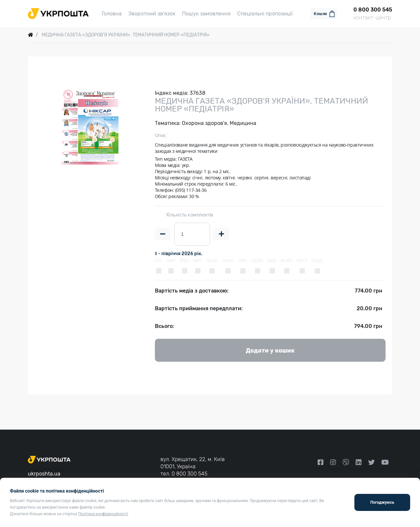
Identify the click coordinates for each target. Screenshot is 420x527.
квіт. (198, 263)
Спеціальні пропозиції (265, 15)
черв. (228, 263)
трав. (212, 263)
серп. (258, 263)
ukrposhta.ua (44, 474)
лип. (243, 263)
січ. (159, 263)
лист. (302, 263)
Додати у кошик (270, 353)
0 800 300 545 (189, 474)
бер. (185, 263)
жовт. (287, 263)
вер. (273, 263)
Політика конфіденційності (103, 514)
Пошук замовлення (206, 15)
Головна (112, 15)
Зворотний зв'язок (152, 15)
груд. (317, 263)
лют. (171, 263)
